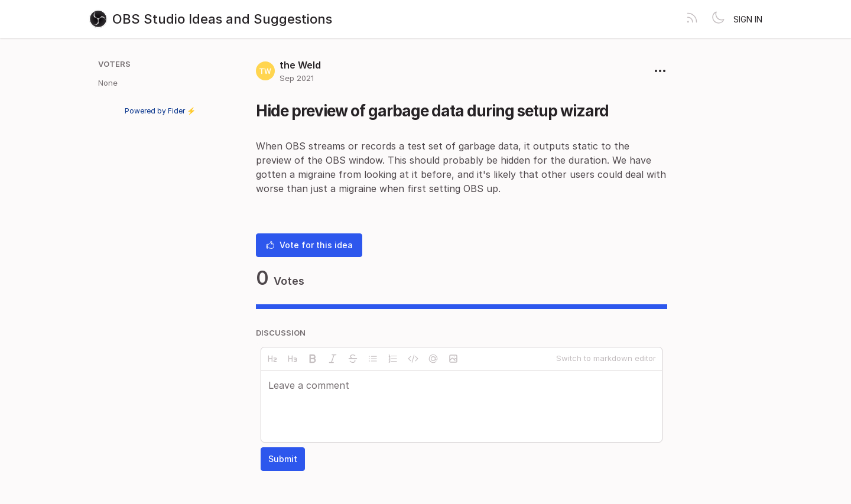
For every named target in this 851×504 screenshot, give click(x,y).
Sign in (748, 19)
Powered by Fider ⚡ (160, 111)
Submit (283, 459)
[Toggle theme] (718, 19)
